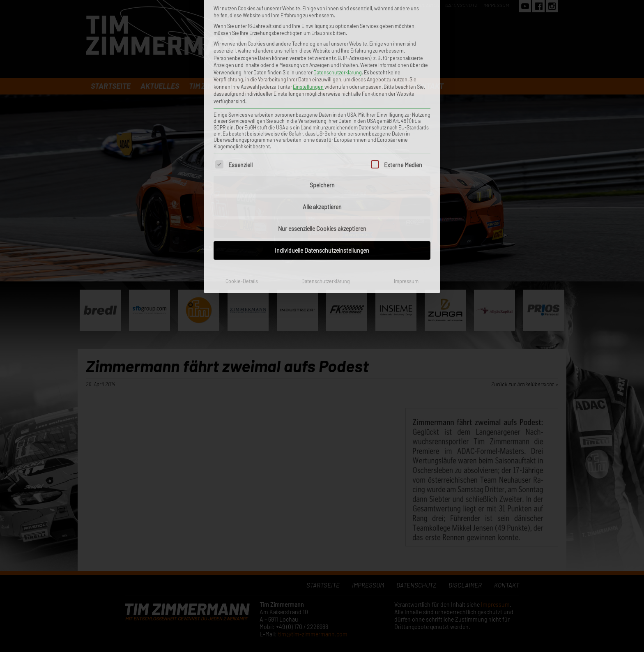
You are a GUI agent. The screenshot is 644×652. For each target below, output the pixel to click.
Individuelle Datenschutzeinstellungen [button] (322, 162)
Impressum (406, 193)
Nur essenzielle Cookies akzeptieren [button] (322, 140)
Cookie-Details (242, 193)
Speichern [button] (322, 97)
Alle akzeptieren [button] (322, 119)
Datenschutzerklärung (326, 193)
